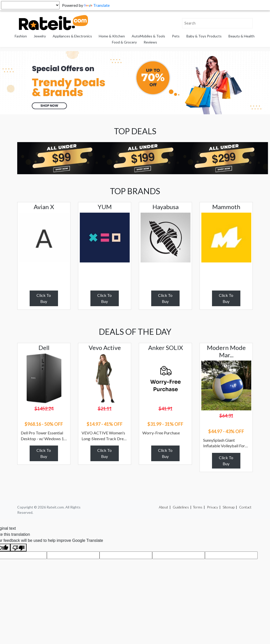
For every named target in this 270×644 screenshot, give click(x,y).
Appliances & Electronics (72, 36)
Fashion (21, 36)
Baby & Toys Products (204, 36)
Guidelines (181, 507)
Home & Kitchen (112, 36)
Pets (176, 36)
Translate (97, 5)
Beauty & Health (242, 36)
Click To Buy (44, 298)
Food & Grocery (124, 42)
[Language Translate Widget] (30, 5)
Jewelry (40, 36)
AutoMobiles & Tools (148, 36)
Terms (198, 507)
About (163, 507)
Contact (245, 507)
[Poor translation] (18, 548)
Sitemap (229, 507)
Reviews (150, 42)
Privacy (213, 507)
